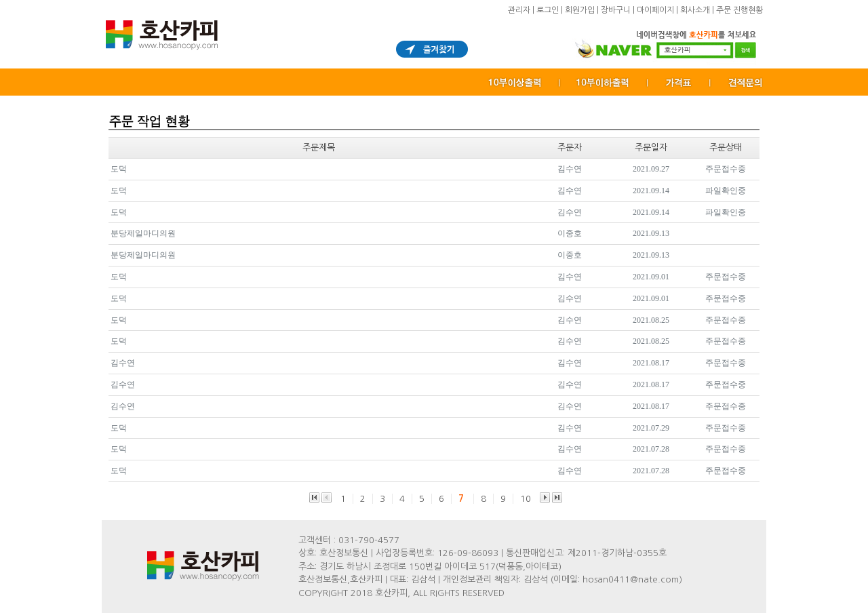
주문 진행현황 (739, 10)
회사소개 (695, 10)
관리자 (519, 10)
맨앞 (314, 497)
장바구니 (616, 10)
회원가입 (580, 10)
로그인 (548, 10)
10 (526, 499)
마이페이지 (655, 10)
